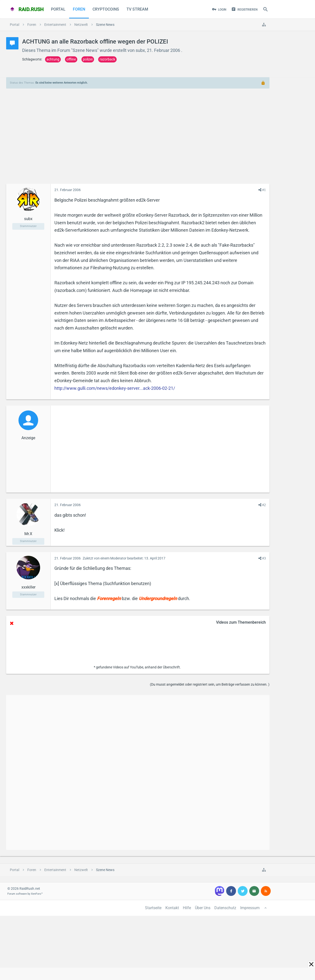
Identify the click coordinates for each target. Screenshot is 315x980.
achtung (53, 59)
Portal (58, 9)
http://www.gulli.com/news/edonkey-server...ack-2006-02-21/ (115, 388)
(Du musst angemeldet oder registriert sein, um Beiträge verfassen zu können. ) (210, 684)
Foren (79, 9)
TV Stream (137, 9)
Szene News (85, 50)
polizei (88, 59)
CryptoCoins (106, 9)
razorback (107, 59)
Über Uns (203, 908)
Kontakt (172, 908)
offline (71, 59)
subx (140, 50)
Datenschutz (225, 908)
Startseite (153, 908)
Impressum (250, 908)
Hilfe (187, 908)
